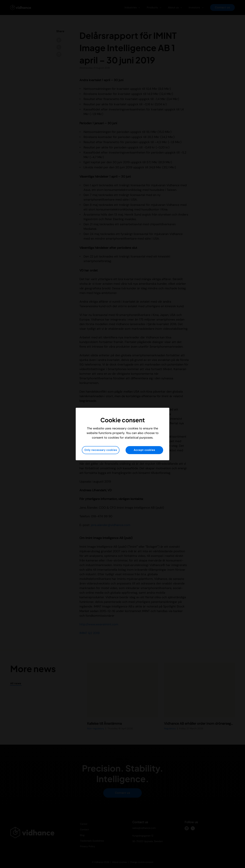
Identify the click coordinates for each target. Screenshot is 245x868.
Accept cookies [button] (144, 450)
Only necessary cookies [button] (101, 450)
